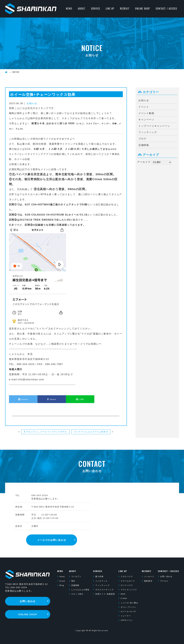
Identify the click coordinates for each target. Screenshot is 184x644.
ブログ (142, 138)
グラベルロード (128, 581)
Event (62, 581)
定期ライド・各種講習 (105, 594)
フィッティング (148, 132)
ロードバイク (127, 585)
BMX (123, 594)
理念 (73, 581)
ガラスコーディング (105, 590)
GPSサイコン (127, 620)
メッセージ (149, 576)
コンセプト (76, 576)
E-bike (124, 598)
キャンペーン (146, 119)
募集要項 (148, 581)
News (62, 576)
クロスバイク (127, 576)
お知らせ (32, 103)
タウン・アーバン (128, 607)
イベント (144, 107)
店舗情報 (144, 145)
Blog (62, 585)
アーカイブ (144, 162)
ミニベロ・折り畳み (129, 603)
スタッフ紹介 (77, 594)
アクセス (164, 581)
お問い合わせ (166, 576)
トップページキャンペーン (154, 126)
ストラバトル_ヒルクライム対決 (90, 432)
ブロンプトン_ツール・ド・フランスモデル (46, 432)
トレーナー (126, 616)
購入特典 (99, 576)
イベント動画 (146, 113)
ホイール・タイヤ (128, 611)
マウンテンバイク (129, 590)
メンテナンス (102, 581)
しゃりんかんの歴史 (80, 590)
